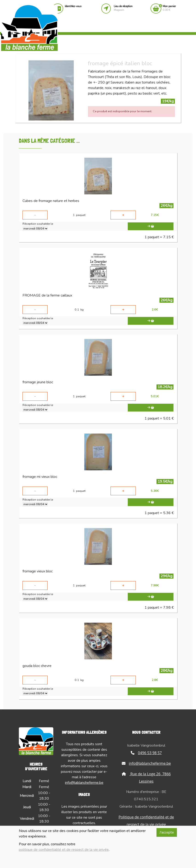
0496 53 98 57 (146, 753)
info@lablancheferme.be (84, 783)
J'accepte (167, 832)
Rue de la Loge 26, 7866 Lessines (146, 778)
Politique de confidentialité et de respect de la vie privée (146, 821)
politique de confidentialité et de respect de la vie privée (64, 850)
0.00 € (169, 8)
